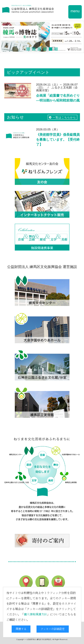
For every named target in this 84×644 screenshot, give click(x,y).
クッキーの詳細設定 (53, 629)
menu (75, 11)
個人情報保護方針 (35, 614)
